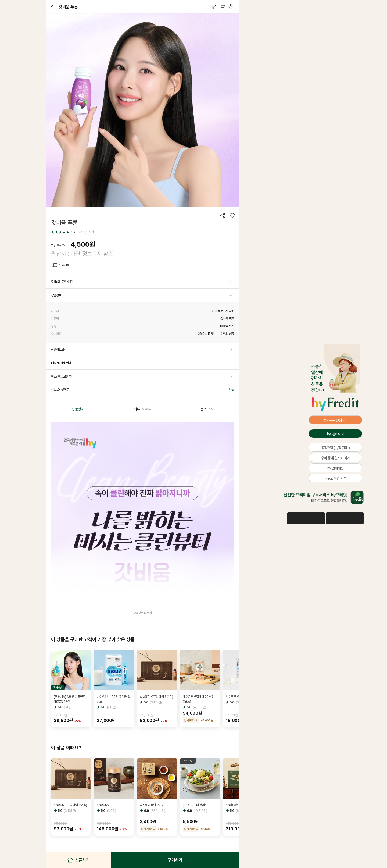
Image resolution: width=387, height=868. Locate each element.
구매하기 (175, 860)
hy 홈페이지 (336, 434)
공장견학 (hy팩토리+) (335, 448)
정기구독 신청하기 (336, 420)
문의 (207, 409)
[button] (142, 282)
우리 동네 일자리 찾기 (335, 458)
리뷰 (142, 409)
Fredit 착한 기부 (336, 478)
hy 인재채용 (335, 468)
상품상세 (78, 409)
